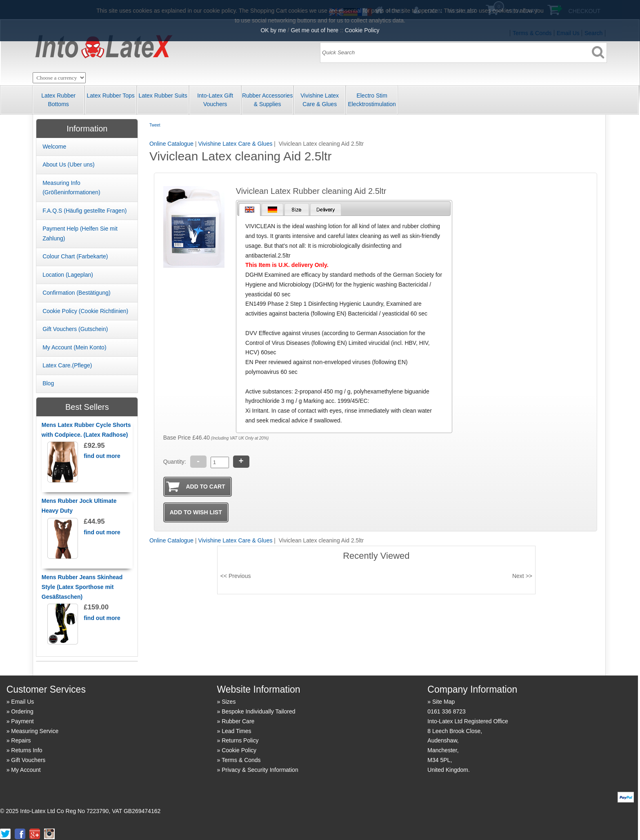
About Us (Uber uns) (69, 164)
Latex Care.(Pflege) (67, 365)
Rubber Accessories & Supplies (268, 100)
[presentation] (250, 210)
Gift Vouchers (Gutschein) (75, 329)
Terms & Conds (241, 760)
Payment (22, 721)
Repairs (21, 740)
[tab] (250, 210)
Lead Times (236, 731)
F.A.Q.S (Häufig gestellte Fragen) (84, 211)
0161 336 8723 (446, 711)
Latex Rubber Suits (163, 96)
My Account (26, 770)
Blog (48, 383)
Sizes (229, 702)
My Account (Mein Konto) (74, 347)
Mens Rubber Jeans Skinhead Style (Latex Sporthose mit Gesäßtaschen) (82, 587)
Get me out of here (314, 30)
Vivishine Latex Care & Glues (320, 100)
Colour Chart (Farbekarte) (75, 256)
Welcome (54, 147)
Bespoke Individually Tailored (258, 711)
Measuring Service (35, 731)
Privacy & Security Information (260, 770)
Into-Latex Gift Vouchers (215, 100)
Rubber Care (238, 721)
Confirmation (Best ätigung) (77, 293)
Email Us (22, 702)
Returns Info (27, 750)
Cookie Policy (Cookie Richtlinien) (85, 311)
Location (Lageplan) (68, 275)
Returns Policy (240, 740)
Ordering (22, 711)
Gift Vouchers (28, 760)
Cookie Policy (239, 750)
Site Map (443, 702)
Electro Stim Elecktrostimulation (372, 100)
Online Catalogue (171, 144)
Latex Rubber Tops (111, 96)
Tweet (155, 125)
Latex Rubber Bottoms (58, 100)
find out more (102, 456)
